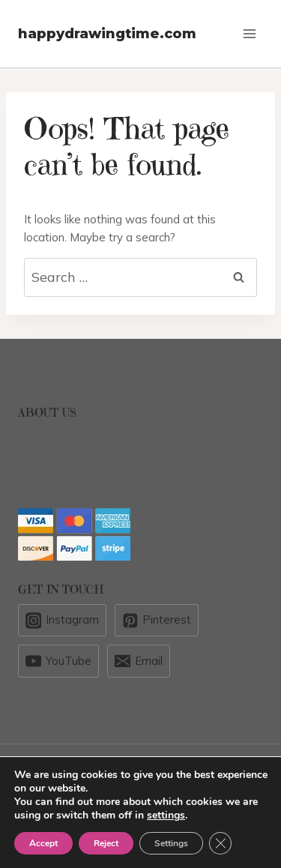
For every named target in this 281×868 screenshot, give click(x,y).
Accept (43, 843)
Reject (106, 843)
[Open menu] (249, 33)
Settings (171, 843)
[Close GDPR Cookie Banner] (220, 843)
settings (166, 816)
